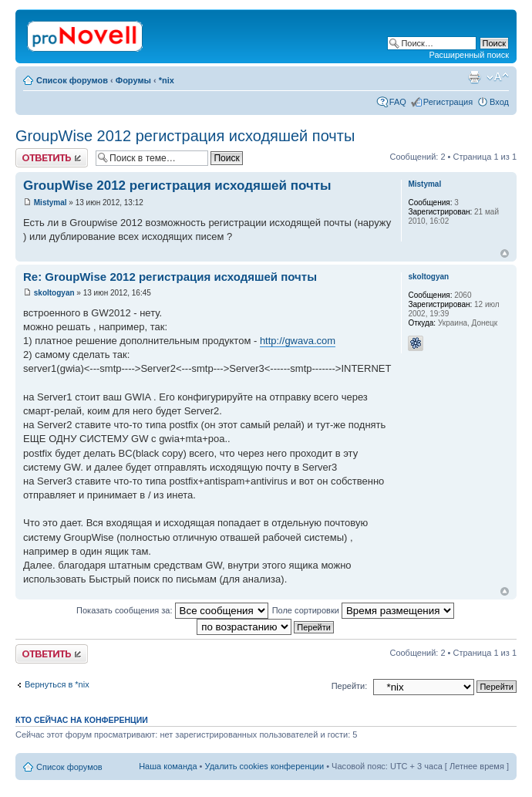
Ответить (52, 158)
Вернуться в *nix (57, 684)
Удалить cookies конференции (265, 766)
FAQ (398, 102)
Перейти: (350, 686)
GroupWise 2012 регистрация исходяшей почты (185, 136)
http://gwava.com (298, 341)
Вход (499, 102)
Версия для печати (474, 77)
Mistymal (51, 203)
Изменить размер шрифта (498, 77)
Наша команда (168, 766)
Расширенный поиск (469, 55)
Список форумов (72, 80)
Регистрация (448, 102)
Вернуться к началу (505, 253)
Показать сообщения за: (172, 610)
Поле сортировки (363, 610)
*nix (167, 80)
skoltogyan (54, 293)
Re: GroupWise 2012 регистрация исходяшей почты (170, 277)
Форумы (133, 80)
